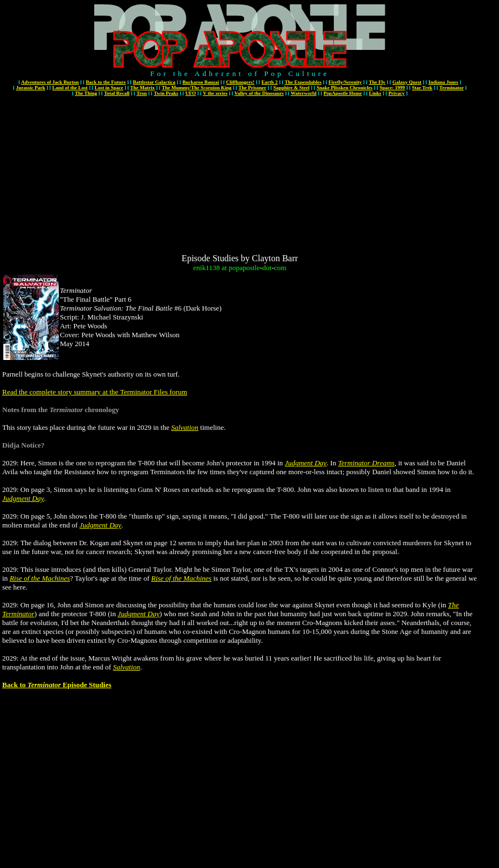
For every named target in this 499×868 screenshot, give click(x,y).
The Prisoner (252, 88)
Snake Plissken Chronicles (345, 88)
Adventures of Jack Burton (50, 82)
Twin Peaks (166, 93)
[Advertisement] (240, 176)
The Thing (86, 93)
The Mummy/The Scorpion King (197, 88)
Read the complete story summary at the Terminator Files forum (95, 392)
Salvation (185, 427)
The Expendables (303, 82)
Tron (142, 93)
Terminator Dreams (366, 463)
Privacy (396, 93)
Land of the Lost (70, 88)
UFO (190, 93)
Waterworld (304, 93)
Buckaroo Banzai (201, 82)
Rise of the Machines (40, 578)
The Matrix (142, 88)
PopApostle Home (343, 93)
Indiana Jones (444, 82)
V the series (215, 93)
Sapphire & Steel (291, 88)
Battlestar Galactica (154, 82)
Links (375, 93)
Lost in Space (109, 88)
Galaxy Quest (407, 82)
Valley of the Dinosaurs (259, 93)
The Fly (377, 82)
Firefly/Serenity (345, 82)
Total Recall (117, 93)
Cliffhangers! (240, 82)
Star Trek (422, 88)
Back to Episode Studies (57, 685)
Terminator (451, 88)
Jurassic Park (31, 88)
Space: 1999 (393, 88)
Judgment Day (306, 463)
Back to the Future (106, 82)
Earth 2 (270, 82)
